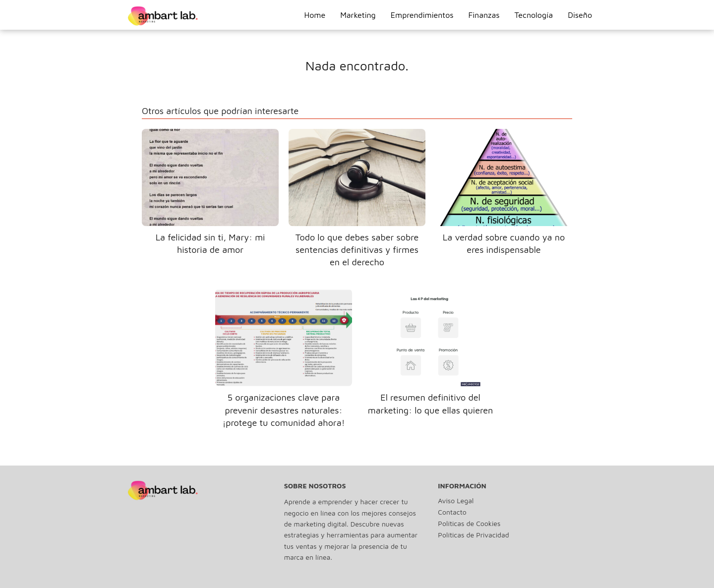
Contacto (452, 512)
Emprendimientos (422, 15)
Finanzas (484, 15)
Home (315, 15)
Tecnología (534, 15)
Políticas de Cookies (469, 523)
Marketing (358, 15)
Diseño (580, 15)
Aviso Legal (456, 500)
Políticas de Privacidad (473, 535)
